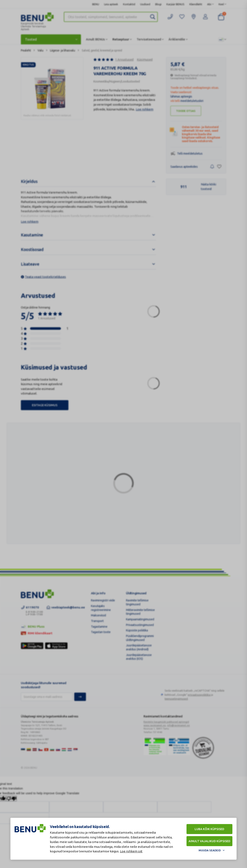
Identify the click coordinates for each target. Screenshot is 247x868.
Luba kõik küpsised (209, 829)
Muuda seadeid (210, 850)
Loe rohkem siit (131, 851)
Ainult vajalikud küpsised (209, 841)
